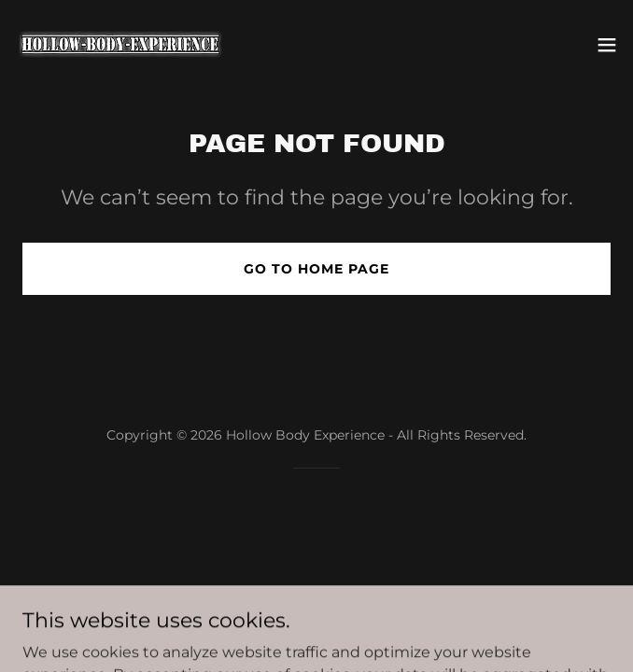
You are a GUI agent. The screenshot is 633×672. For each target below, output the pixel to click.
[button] (607, 45)
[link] (120, 45)
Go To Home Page (316, 269)
